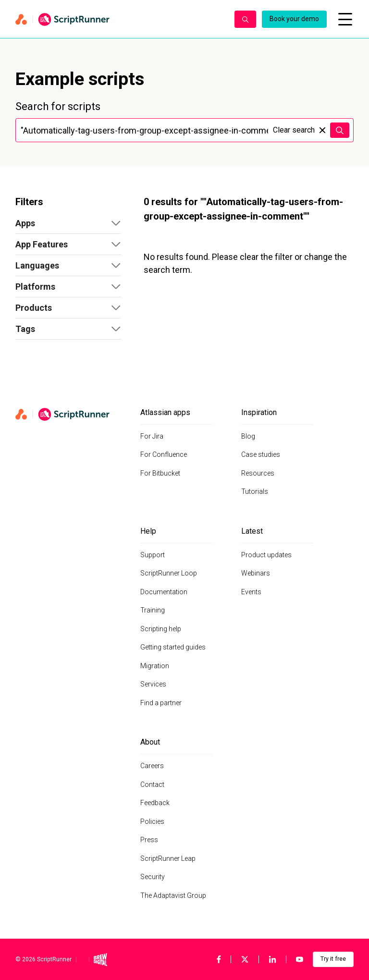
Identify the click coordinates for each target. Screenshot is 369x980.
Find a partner (161, 703)
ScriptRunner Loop (169, 573)
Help (148, 531)
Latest (252, 531)
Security (153, 877)
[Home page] (120, 19)
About (150, 742)
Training (153, 610)
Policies (152, 821)
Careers (152, 766)
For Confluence (164, 454)
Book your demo (294, 19)
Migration (155, 666)
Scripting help (161, 629)
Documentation (164, 592)
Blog (248, 436)
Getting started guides (173, 647)
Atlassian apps (165, 412)
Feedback (155, 803)
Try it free (333, 959)
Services (153, 684)
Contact (152, 784)
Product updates (266, 555)
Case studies (261, 454)
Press (149, 840)
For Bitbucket (160, 473)
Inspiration (259, 412)
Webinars (256, 573)
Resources (258, 473)
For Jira (152, 436)
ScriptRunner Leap (168, 858)
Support (153, 555)
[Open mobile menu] (345, 19)
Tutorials (255, 491)
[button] (68, 223)
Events (251, 592)
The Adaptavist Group (173, 895)
